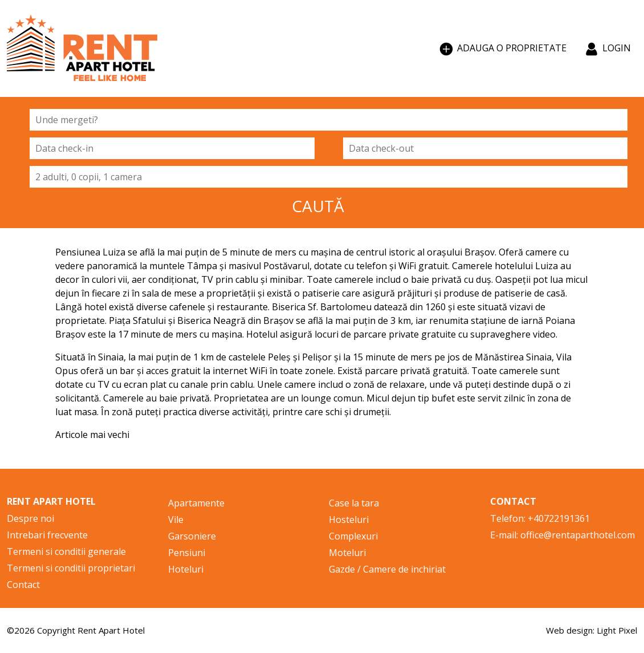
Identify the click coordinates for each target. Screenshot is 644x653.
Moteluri (347, 553)
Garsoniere (192, 536)
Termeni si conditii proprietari (71, 568)
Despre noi (30, 518)
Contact (23, 585)
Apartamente (196, 503)
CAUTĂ (318, 206)
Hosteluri (349, 520)
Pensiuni (187, 553)
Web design (569, 630)
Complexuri (353, 536)
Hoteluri (186, 569)
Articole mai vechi (92, 435)
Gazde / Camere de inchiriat (387, 569)
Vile (176, 520)
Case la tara (354, 503)
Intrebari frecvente (47, 535)
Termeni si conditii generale (66, 551)
